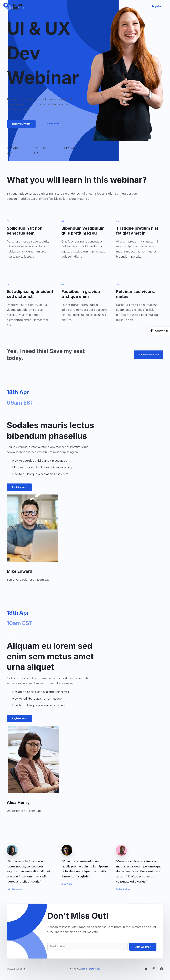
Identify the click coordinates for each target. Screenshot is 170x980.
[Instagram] (154, 970)
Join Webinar (143, 947)
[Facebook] (162, 970)
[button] (156, 6)
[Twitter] (146, 970)
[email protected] (91, 970)
